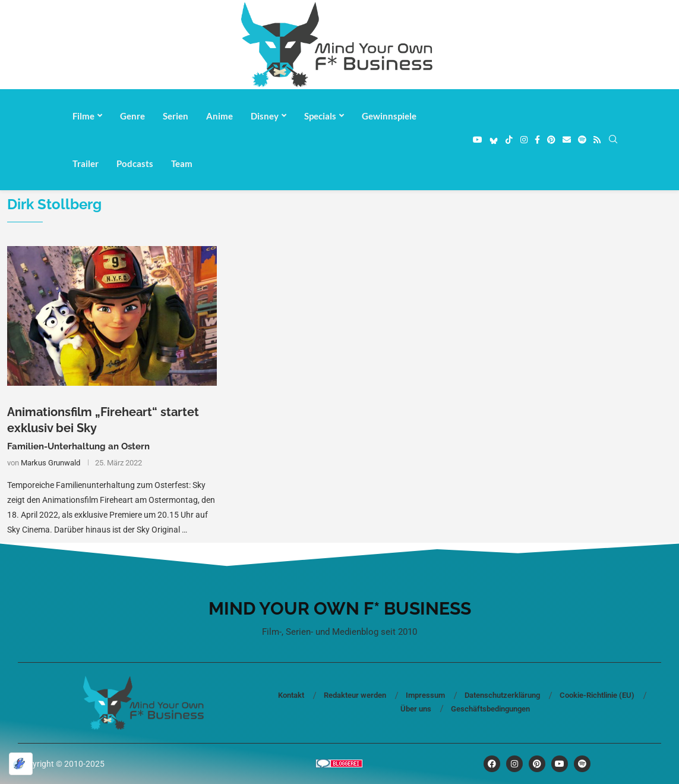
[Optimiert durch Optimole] (21, 764)
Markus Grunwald (50, 463)
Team (182, 163)
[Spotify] (582, 140)
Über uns (416, 709)
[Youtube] (478, 140)
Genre (132, 116)
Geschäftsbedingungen (490, 709)
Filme (83, 116)
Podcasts (135, 163)
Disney (265, 116)
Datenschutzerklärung (502, 695)
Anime (220, 116)
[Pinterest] (551, 140)
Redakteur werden (355, 695)
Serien (176, 116)
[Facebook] (537, 140)
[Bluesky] (494, 140)
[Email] (567, 140)
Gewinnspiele (389, 116)
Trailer (86, 163)
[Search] (613, 140)
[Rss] (597, 140)
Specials (320, 116)
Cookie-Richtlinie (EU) (597, 695)
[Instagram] (524, 140)
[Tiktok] (509, 140)
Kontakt (291, 695)
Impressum (425, 695)
